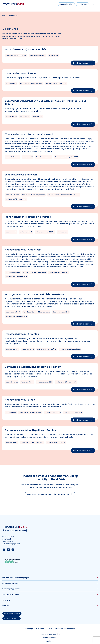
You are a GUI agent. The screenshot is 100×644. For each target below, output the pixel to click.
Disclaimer (50, 641)
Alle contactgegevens (11, 544)
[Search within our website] (93, 4)
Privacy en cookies (50, 638)
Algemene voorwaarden (50, 634)
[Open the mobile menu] (97, 4)
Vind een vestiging (11, 618)
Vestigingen (82, 4)
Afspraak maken (66, 4)
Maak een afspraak (12, 614)
